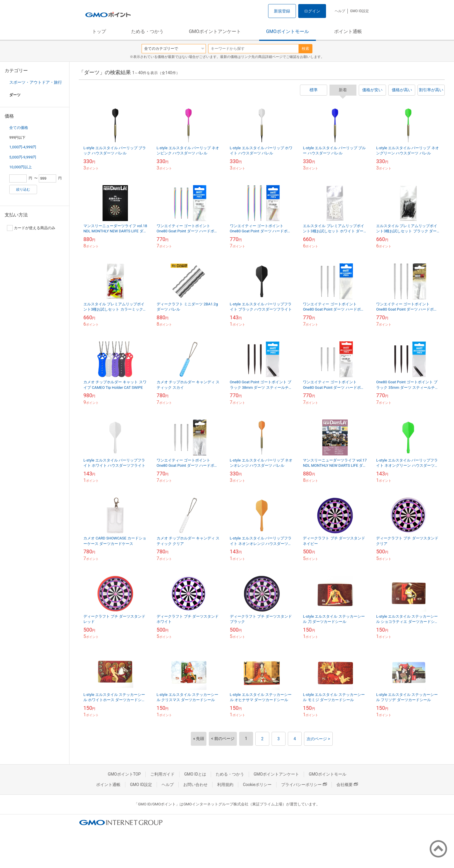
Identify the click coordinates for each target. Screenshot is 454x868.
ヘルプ (340, 11)
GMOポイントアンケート (215, 31)
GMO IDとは (195, 774)
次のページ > (318, 739)
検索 (305, 49)
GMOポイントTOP (124, 774)
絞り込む (23, 189)
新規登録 (282, 11)
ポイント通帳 (348, 31)
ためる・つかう (147, 31)
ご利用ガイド (162, 774)
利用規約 (225, 785)
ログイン (312, 11)
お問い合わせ (195, 785)
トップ (99, 31)
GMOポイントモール (288, 31)
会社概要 (347, 785)
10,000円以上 (21, 167)
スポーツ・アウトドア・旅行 (36, 82)
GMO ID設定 (359, 11)
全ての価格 (19, 128)
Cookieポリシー (257, 785)
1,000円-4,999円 (23, 147)
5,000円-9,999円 (23, 157)
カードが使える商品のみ (31, 228)
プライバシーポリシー (304, 785)
